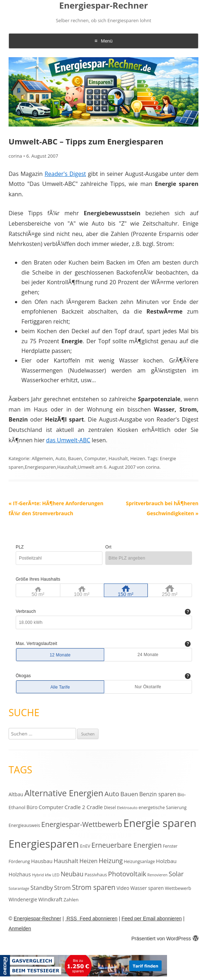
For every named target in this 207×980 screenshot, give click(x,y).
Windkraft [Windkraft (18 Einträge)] (50, 899)
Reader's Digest (65, 174)
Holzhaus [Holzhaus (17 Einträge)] (20, 874)
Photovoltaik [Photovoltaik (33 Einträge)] (127, 874)
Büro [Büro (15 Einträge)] (32, 807)
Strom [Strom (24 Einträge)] (62, 888)
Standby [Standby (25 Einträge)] (42, 888)
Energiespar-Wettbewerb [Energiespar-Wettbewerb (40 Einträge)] (82, 824)
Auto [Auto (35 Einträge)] (112, 794)
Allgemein (42, 458)
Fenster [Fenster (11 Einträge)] (170, 846)
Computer (95, 458)
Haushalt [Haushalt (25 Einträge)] (66, 861)
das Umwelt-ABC (68, 440)
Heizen (138, 458)
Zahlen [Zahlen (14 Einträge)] (71, 900)
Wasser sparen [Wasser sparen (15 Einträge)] (147, 888)
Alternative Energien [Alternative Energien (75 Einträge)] (64, 793)
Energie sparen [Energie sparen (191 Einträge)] (160, 823)
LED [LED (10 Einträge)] (56, 875)
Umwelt (86, 467)
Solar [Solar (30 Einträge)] (176, 874)
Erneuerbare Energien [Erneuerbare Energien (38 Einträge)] (127, 845)
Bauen (75, 458)
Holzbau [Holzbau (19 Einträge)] (166, 861)
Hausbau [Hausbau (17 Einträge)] (42, 861)
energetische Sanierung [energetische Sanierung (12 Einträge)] (162, 807)
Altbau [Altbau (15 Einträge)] (16, 794)
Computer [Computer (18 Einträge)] (51, 807)
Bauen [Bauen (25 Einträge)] (129, 794)
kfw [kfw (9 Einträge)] (48, 875)
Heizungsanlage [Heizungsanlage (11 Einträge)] (139, 861)
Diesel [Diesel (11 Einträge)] (110, 807)
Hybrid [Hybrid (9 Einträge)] (38, 875)
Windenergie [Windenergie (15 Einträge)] (23, 899)
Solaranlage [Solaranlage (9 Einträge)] (19, 888)
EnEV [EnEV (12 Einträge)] (85, 846)
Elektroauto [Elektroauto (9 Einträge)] (127, 808)
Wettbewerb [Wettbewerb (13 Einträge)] (178, 888)
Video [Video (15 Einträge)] (123, 888)
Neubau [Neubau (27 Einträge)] (72, 874)
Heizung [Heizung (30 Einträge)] (110, 861)
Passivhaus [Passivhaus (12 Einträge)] (96, 875)
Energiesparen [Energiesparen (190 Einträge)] (44, 844)
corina (15, 156)
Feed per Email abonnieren (152, 919)
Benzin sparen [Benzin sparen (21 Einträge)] (158, 794)
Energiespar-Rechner (104, 6)
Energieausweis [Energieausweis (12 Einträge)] (24, 825)
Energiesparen (40, 467)
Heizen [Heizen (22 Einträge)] (89, 861)
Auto (60, 458)
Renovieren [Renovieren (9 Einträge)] (157, 875)
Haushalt (118, 458)
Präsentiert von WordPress (165, 939)
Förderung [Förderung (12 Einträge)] (19, 861)
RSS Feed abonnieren (91, 919)
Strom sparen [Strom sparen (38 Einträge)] (94, 887)
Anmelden (20, 929)
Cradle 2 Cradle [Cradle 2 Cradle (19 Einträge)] (84, 807)
